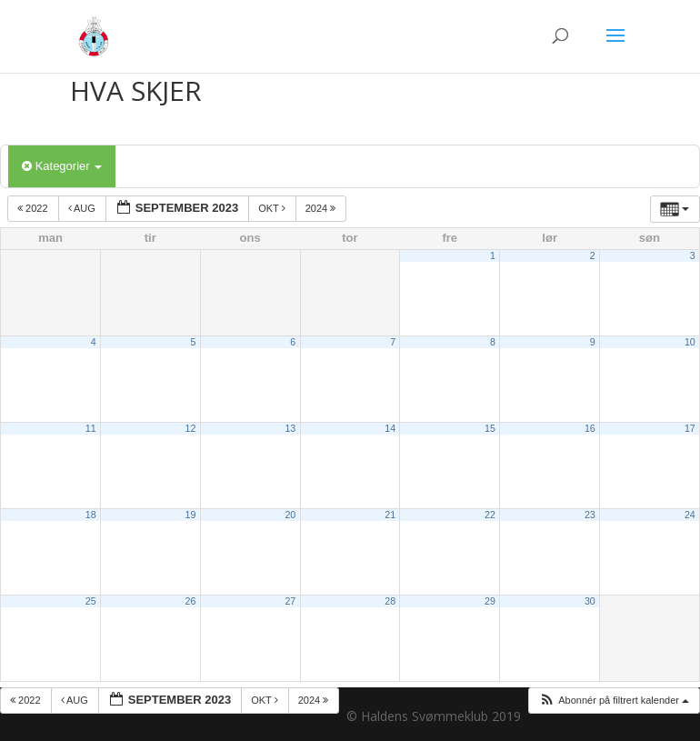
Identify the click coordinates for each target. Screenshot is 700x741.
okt (273, 208)
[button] (614, 701)
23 (590, 515)
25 (91, 601)
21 (390, 515)
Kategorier (62, 166)
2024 (322, 208)
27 (290, 601)
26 (191, 601)
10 (690, 342)
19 (191, 515)
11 (91, 428)
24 (690, 515)
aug (83, 208)
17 (690, 428)
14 (390, 428)
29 (490, 601)
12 (191, 428)
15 (490, 428)
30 (590, 601)
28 (390, 601)
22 (490, 515)
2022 (34, 208)
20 (290, 515)
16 (590, 428)
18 (91, 515)
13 (290, 428)
